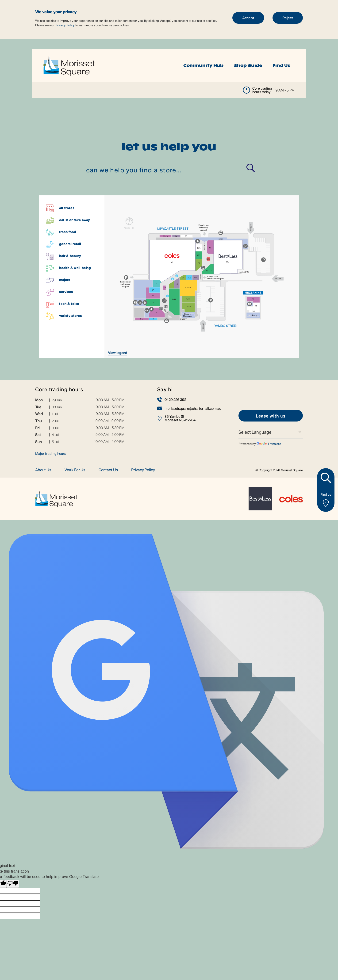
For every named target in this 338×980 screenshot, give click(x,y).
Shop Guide (248, 65)
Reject (288, 18)
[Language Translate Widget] (271, 432)
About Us (43, 470)
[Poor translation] (13, 884)
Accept (248, 18)
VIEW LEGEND (118, 353)
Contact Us (108, 470)
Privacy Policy (65, 25)
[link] (69, 65)
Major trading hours (51, 453)
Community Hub (203, 65)
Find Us (281, 65)
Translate (269, 444)
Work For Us (75, 470)
